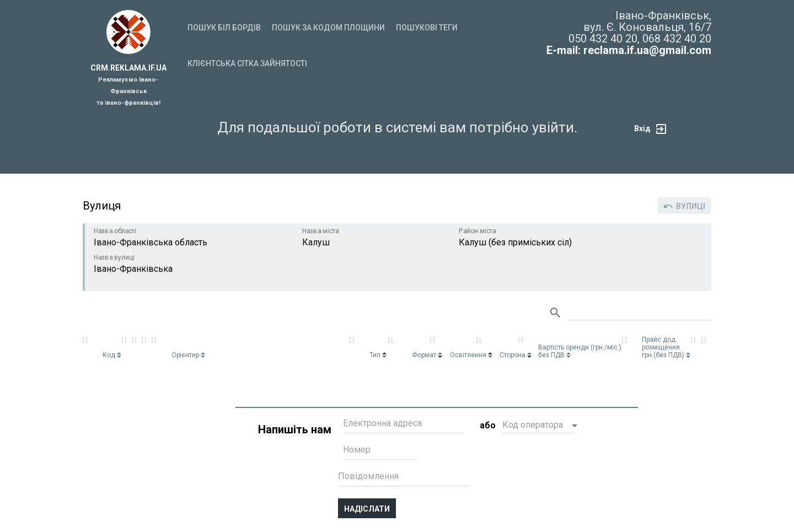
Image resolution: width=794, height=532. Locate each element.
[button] (540, 426)
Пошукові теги (427, 28)
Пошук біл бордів (224, 28)
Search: (639, 313)
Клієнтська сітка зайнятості (247, 63)
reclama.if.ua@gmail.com (647, 50)
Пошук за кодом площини (328, 28)
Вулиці (685, 206)
